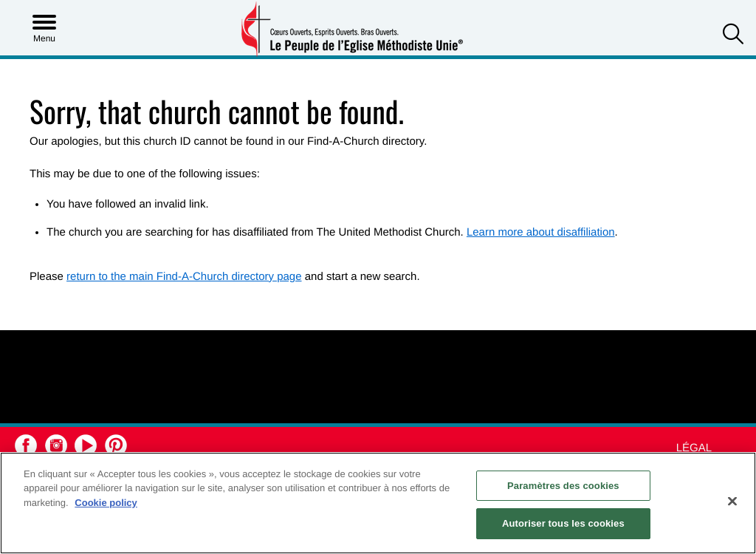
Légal (694, 448)
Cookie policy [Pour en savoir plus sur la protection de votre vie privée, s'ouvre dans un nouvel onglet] (106, 503)
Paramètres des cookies (563, 486)
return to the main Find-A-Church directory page (184, 277)
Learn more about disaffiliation (541, 232)
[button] (733, 36)
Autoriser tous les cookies (563, 523)
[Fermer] (732, 501)
